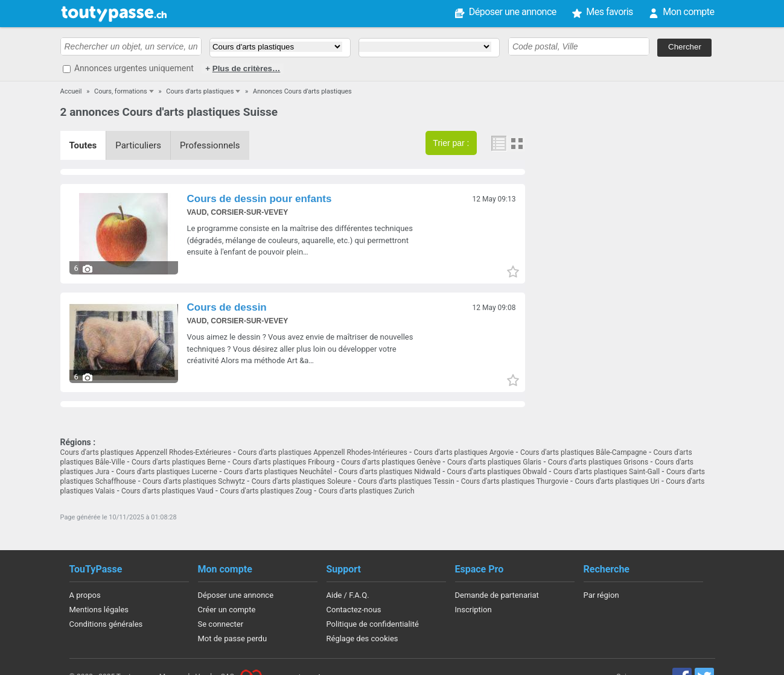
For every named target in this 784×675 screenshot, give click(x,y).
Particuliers (138, 145)
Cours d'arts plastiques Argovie (464, 452)
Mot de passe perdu (233, 639)
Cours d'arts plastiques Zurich (367, 491)
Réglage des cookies (362, 639)
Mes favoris (610, 12)
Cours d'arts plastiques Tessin (406, 481)
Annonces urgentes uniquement (134, 68)
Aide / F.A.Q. (348, 595)
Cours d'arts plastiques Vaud (167, 491)
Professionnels (210, 145)
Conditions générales (106, 624)
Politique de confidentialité (373, 624)
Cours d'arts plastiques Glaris (494, 462)
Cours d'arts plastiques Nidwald (390, 472)
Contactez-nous (354, 610)
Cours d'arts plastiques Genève (391, 462)
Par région (601, 595)
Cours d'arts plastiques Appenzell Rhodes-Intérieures (323, 452)
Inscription (473, 610)
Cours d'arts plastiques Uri (617, 481)
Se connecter (221, 624)
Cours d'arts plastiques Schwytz (194, 481)
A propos (85, 595)
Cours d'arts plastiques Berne (179, 462)
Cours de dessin (227, 307)
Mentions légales (99, 610)
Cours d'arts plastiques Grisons (598, 462)
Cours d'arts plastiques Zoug (266, 491)
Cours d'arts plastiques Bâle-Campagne (584, 452)
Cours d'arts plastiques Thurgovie (515, 481)
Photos (517, 144)
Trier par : (451, 143)
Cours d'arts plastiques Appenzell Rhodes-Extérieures (146, 452)
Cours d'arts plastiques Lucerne (167, 472)
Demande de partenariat (497, 595)
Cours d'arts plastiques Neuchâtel (278, 472)
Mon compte (688, 12)
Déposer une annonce (513, 12)
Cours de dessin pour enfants (260, 199)
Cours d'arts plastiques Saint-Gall (607, 472)
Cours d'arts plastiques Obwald (497, 472)
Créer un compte (227, 610)
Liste (500, 144)
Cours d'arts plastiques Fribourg (284, 462)
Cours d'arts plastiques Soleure (301, 481)
